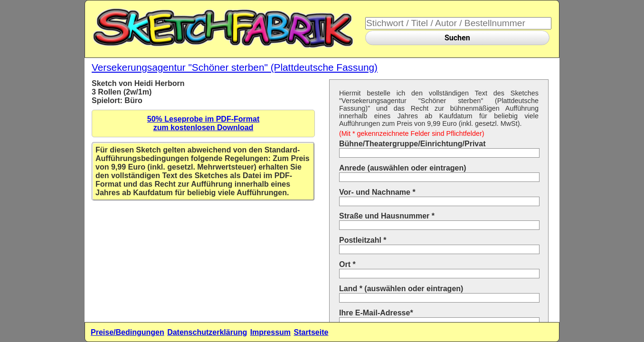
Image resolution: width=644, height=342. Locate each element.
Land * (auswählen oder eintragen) (401, 289)
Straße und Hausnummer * (387, 216)
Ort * (347, 264)
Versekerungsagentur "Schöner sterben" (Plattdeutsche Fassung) (235, 67)
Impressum (270, 332)
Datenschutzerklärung (207, 332)
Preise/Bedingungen (128, 332)
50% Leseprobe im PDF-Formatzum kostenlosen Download (204, 123)
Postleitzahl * (363, 240)
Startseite (311, 332)
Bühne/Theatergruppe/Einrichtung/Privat (412, 144)
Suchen (457, 38)
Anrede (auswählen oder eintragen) (403, 168)
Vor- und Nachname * (377, 192)
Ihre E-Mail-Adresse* (376, 313)
